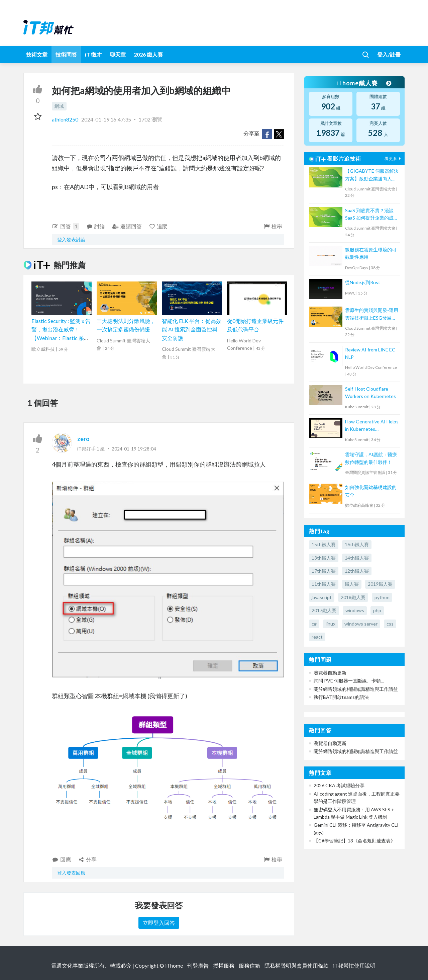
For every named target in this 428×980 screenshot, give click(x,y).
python (382, 597)
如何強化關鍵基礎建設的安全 (371, 491)
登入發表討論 (71, 239)
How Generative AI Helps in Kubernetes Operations (372, 426)
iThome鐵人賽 (364, 83)
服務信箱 (249, 965)
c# (314, 624)
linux (331, 624)
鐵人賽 (352, 584)
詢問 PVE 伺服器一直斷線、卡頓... (349, 681)
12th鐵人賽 (357, 571)
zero (83, 439)
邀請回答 (127, 226)
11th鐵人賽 (324, 584)
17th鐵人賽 (324, 571)
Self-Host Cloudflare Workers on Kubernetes (370, 392)
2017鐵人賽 (324, 610)
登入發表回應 (71, 873)
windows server (361, 624)
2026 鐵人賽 (148, 54)
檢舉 (273, 226)
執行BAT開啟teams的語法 (341, 697)
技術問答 (66, 54)
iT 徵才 (93, 54)
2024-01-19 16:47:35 (106, 119)
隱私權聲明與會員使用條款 (297, 965)
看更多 (394, 158)
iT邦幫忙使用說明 (354, 965)
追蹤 (158, 226)
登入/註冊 (389, 54)
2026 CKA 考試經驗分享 (339, 785)
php (377, 610)
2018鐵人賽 (353, 597)
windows (355, 610)
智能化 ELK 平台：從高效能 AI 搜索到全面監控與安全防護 (192, 329)
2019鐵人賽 (380, 584)
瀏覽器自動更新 (330, 673)
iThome (174, 965)
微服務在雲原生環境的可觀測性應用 (371, 253)
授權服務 (224, 965)
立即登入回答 (159, 923)
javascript (322, 597)
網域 (59, 106)
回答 (66, 226)
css (390, 624)
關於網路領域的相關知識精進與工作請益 (356, 689)
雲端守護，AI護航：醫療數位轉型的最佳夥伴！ (371, 458)
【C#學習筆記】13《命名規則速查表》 (354, 841)
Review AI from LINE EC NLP (370, 353)
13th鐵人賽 (324, 558)
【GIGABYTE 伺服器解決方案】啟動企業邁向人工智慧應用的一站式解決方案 (372, 175)
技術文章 (37, 54)
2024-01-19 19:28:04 (134, 449)
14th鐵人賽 (357, 558)
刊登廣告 (198, 965)
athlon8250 (66, 119)
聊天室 (118, 54)
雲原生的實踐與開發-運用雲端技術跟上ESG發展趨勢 (372, 314)
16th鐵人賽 (357, 544)
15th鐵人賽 (324, 544)
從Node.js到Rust (363, 282)
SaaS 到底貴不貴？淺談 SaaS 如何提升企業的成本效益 (372, 215)
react (317, 637)
